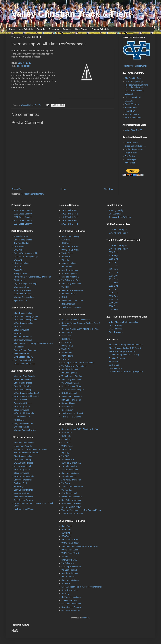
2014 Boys (114, 269)
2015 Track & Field (70, 224)
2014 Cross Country (23, 224)
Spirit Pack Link (21, 300)
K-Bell (64, 297)
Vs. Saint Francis (69, 294)
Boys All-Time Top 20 (118, 233)
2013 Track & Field (70, 217)
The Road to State (133, 78)
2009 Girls (114, 300)
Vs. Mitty (65, 260)
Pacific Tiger (19, 270)
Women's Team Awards (24, 376)
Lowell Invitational (22, 417)
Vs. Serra (66, 257)
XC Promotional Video (24, 509)
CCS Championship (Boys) (26, 316)
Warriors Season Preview (25, 430)
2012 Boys (114, 283)
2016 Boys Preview (23, 294)
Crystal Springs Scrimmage (26, 350)
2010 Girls (114, 293)
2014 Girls (114, 266)
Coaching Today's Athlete (120, 217)
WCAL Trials (67, 253)
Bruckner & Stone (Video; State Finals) (126, 345)
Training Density (116, 210)
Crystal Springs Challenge (26, 284)
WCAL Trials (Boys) (70, 553)
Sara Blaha (114, 365)
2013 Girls (114, 272)
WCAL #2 (129, 94)
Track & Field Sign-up (71, 307)
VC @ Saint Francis (70, 383)
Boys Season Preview (24, 360)
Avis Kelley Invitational (71, 284)
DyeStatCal (130, 156)
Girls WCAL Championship (26, 257)
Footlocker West (21, 236)
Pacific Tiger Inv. (132, 104)
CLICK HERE (24, 63)
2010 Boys (114, 296)
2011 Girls (114, 286)
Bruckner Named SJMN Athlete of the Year (80, 329)
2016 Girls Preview (22, 290)
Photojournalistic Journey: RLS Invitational (33, 277)
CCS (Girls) (19, 250)
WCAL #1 (129, 101)
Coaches (67, 29)
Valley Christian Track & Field (71, 14)
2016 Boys (114, 255)
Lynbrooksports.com (134, 149)
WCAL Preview (21, 400)
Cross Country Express (135, 146)
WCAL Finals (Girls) (70, 250)
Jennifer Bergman (117, 358)
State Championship (23, 240)
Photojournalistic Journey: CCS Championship (136, 86)
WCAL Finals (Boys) (70, 246)
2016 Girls (114, 252)
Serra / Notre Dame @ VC (73, 390)
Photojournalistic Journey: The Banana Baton (34, 343)
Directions (54, 29)
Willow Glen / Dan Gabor (72, 300)
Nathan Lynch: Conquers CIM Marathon (32, 449)
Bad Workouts (115, 214)
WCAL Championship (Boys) (27, 396)
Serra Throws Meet (70, 590)
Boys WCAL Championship (26, 253)
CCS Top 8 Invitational (71, 463)
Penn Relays (67, 356)
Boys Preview (67, 407)
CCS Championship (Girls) (26, 320)
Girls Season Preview (24, 357)
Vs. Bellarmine (68, 459)
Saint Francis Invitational (72, 290)
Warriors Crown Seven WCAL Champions (80, 546)
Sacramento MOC (69, 560)
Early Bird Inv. (131, 108)
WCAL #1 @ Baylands (24, 413)
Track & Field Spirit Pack (72, 413)
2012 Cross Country (23, 217)
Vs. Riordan (67, 267)
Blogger (86, 618)
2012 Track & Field (70, 214)
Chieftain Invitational (23, 340)
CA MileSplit (130, 160)
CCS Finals (66, 240)
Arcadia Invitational (70, 270)
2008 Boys (114, 310)
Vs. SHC (65, 287)
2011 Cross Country (23, 214)
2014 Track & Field (70, 220)
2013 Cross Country (23, 220)
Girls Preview (67, 410)
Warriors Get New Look (24, 297)
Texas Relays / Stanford (72, 376)
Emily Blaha (114, 362)
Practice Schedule (100, 29)
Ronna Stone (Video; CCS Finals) (124, 355)
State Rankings (116, 332)
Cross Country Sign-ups (25, 364)
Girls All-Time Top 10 (118, 245)
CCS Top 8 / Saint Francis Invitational (78, 363)
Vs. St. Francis (68, 577)
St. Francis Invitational (71, 597)
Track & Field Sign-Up (71, 417)
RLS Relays (130, 111)
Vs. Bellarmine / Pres (71, 280)
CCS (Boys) (19, 246)
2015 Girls (114, 259)
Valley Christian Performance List (124, 322)
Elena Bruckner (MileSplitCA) (122, 351)
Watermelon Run (133, 114)
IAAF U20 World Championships (76, 320)
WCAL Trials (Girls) (70, 550)
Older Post (109, 189)
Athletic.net (130, 163)
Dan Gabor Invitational (71, 400)
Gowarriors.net (132, 143)
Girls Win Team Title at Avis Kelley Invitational (81, 587)
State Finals (67, 332)
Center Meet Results (23, 403)
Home (12, 29)
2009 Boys (114, 303)
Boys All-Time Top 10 (118, 249)
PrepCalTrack (131, 153)
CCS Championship (134, 81)
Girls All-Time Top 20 (118, 230)
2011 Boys (114, 289)
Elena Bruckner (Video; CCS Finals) (125, 348)
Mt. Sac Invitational (22, 466)
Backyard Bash (21, 274)
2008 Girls (114, 306)
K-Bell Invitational (69, 393)
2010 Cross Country (23, 210)
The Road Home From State (27, 453)
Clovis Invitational (133, 97)
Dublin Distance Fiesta (71, 386)
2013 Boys (114, 276)
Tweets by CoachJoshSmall (135, 66)
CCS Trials (66, 243)
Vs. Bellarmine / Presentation (74, 366)
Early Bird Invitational (23, 423)
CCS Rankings (116, 329)
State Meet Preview (23, 386)
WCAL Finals (67, 346)
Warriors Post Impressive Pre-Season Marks (81, 510)
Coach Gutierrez (116, 368)
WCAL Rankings (116, 325)
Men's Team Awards (23, 379)
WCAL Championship (135, 91)
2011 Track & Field (70, 210)
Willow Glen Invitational (72, 396)
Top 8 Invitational (69, 263)
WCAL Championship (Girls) (26, 393)
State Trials (66, 336)
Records (41, 29)
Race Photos (81, 29)
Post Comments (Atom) (34, 194)
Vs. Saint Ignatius (69, 274)
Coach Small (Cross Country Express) (126, 372)
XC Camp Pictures (133, 118)
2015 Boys (114, 262)
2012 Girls (114, 279)
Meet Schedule (26, 29)
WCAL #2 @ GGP (22, 407)
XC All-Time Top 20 (134, 130)
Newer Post (17, 189)
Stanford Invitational (23, 337)
